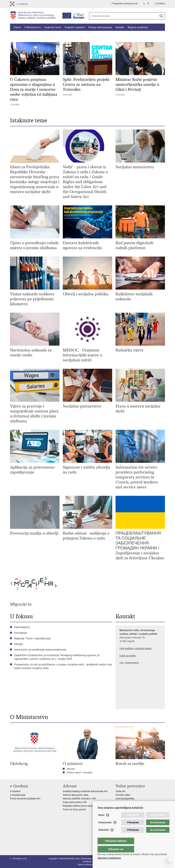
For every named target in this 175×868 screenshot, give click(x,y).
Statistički (104, 836)
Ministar (71, 769)
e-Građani (160, 3)
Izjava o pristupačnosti (88, 865)
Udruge (18, 644)
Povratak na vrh (20, 859)
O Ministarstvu (33, 27)
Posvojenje (20, 633)
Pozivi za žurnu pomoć (74, 809)
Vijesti (17, 27)
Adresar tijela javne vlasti (76, 795)
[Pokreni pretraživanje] (161, 16)
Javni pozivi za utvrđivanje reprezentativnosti (40, 650)
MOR (118, 806)
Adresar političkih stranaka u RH (79, 799)
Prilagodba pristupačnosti (125, 3)
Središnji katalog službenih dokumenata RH (85, 791)
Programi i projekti (75, 27)
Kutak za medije (128, 656)
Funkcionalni (105, 829)
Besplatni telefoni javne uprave (79, 806)
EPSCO (120, 802)
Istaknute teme (53, 27)
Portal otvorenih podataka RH (26, 799)
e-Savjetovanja (18, 795)
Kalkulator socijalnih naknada (29, 35)
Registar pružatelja (138, 27)
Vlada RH (120, 791)
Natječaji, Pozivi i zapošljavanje (32, 638)
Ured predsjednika (125, 799)
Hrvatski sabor (123, 795)
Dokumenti (55, 35)
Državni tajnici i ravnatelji (79, 772)
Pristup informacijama (100, 27)
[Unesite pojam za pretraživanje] (124, 16)
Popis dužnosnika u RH (75, 802)
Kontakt (120, 27)
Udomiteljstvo (22, 627)
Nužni (101, 822)
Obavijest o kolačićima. (109, 858)
